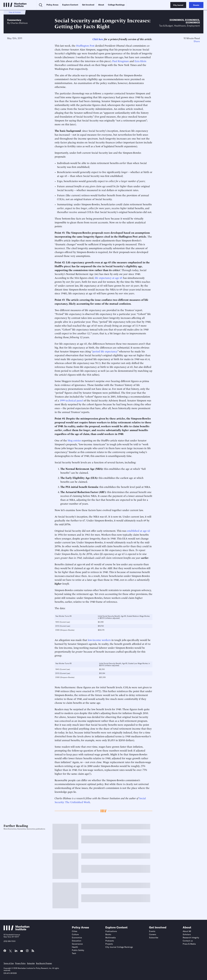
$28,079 (101, 630)
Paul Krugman (121, 61)
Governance (77, 944)
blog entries (74, 440)
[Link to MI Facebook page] (5, 951)
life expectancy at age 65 (109, 278)
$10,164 (102, 673)
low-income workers (99, 640)
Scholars (187, 934)
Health (75, 947)
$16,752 (101, 626)
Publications (111, 931)
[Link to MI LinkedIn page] (16, 951)
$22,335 (102, 677)
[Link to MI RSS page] (33, 951)
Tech (74, 953)
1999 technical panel (71, 400)
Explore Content (70, 5)
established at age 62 (139, 530)
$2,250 (102, 669)
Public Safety (78, 950)
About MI (187, 931)
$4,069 (101, 622)
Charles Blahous (19, 23)
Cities (75, 931)
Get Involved (88, 5)
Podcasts (110, 941)
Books (108, 934)
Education (77, 941)
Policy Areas (52, 5)
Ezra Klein (140, 61)
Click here (98, 39)
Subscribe (154, 938)
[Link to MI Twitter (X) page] (10, 951)
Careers (153, 934)
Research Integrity (191, 938)
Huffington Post (85, 45)
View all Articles (15, 12)
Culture (75, 934)
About (101, 5)
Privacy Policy (20, 963)
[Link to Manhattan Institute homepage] (17, 929)
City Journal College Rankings (119, 947)
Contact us (188, 941)
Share (197, 41)
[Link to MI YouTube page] (22, 951)
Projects (109, 944)
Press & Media (189, 944)
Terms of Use (9, 963)
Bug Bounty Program (44, 963)
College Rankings (116, 5)
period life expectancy (105, 351)
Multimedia (111, 938)
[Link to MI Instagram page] (27, 952)
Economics (177, 20)
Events (152, 931)
